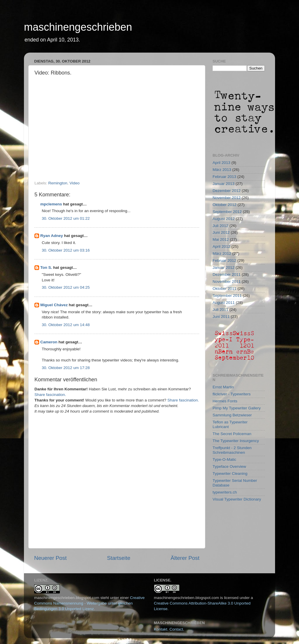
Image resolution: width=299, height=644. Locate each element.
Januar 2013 (224, 184)
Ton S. (47, 268)
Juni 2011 (221, 317)
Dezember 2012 (227, 191)
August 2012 (224, 219)
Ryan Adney (52, 236)
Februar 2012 (224, 260)
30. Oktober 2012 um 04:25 (66, 287)
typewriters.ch (225, 492)
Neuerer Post (50, 558)
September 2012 (227, 212)
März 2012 (222, 253)
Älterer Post (185, 558)
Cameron (49, 342)
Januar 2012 (224, 268)
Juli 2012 (220, 226)
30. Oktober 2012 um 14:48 (66, 325)
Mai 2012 (221, 239)
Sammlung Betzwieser (232, 415)
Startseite (119, 558)
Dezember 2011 (227, 275)
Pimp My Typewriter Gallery (237, 408)
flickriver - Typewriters (232, 394)
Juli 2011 (220, 310)
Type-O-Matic (224, 459)
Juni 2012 (221, 232)
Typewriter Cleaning (230, 474)
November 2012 (227, 198)
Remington (58, 183)
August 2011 (224, 303)
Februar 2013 (224, 177)
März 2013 (222, 170)
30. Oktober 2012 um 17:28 (66, 368)
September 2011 (227, 296)
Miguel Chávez (54, 305)
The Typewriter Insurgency (236, 441)
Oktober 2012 (225, 205)
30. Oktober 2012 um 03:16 (66, 250)
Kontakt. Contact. (169, 629)
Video (74, 183)
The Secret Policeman (232, 434)
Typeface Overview (229, 466)
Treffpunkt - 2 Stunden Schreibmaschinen (232, 450)
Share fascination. (50, 395)
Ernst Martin (223, 387)
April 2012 (221, 246)
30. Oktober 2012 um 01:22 (66, 218)
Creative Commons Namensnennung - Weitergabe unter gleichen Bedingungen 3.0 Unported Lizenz (89, 603)
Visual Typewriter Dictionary (237, 499)
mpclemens (51, 204)
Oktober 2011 (225, 289)
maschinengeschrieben (78, 27)
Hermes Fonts (225, 401)
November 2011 (227, 282)
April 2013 (221, 163)
